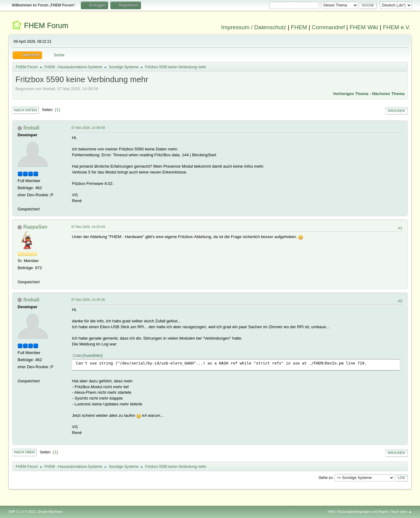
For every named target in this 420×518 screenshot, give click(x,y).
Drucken (396, 111)
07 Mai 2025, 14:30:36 (88, 300)
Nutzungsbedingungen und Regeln (363, 512)
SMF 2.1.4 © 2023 (22, 512)
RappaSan (35, 227)
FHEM (299, 27)
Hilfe (331, 512)
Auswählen (93, 356)
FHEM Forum (46, 25)
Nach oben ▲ (402, 512)
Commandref (328, 27)
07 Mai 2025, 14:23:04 (88, 227)
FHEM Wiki (364, 27)
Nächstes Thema (388, 94)
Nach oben (24, 452)
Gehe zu (326, 478)
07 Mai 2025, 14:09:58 (88, 128)
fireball (31, 128)
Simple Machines (50, 512)
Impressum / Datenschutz (254, 27)
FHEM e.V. (397, 27)
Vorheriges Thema (351, 94)
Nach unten (25, 110)
